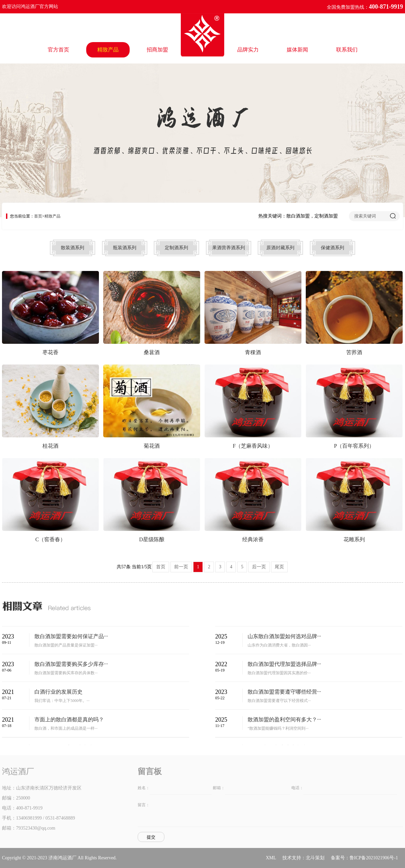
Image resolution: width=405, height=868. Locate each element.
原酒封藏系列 (280, 248)
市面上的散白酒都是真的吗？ (69, 719)
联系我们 (347, 50)
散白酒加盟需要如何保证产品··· (71, 636)
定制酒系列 (176, 248)
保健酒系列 (332, 248)
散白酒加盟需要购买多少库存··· (71, 664)
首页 (38, 216)
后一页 (259, 567)
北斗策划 (315, 858)
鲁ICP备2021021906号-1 (374, 858)
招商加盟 (157, 50)
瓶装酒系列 (125, 248)
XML (271, 858)
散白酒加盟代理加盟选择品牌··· (284, 664)
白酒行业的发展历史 (58, 692)
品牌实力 (248, 50)
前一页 (181, 567)
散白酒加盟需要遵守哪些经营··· (284, 692)
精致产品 (108, 50)
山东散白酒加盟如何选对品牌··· (284, 636)
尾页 (279, 567)
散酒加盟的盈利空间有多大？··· (284, 719)
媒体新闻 (297, 50)
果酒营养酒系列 (229, 248)
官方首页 (58, 50)
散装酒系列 (73, 248)
